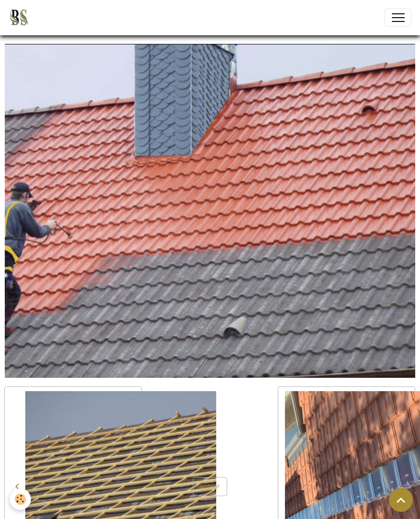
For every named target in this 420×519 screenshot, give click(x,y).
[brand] (21, 18)
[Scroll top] (401, 500)
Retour (210, 486)
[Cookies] (20, 499)
